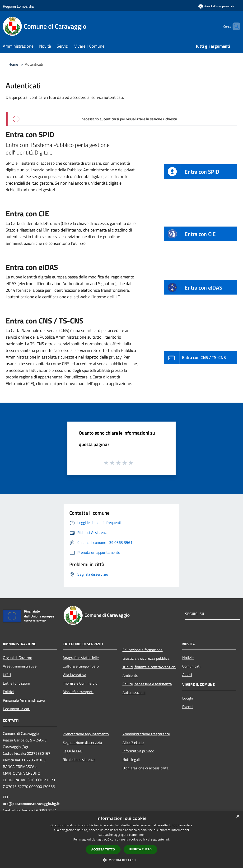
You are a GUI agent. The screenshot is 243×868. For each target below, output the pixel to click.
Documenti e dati (17, 709)
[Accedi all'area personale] (216, 6)
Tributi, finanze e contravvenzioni (149, 667)
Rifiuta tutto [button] (141, 849)
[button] (121, 860)
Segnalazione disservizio (82, 742)
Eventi (187, 707)
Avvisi (187, 675)
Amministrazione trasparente (146, 734)
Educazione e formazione (143, 650)
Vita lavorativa (74, 675)
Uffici (7, 675)
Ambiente (130, 675)
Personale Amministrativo (24, 700)
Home (13, 64)
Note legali (131, 759)
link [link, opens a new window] (167, 839)
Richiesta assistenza (79, 759)
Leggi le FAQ (73, 751)
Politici (8, 692)
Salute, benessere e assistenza (147, 684)
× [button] (238, 816)
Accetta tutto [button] (103, 849)
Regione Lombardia (18, 6)
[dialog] (121, 840)
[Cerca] (234, 26)
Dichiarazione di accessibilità (145, 768)
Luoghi (188, 698)
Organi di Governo (17, 658)
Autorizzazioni (134, 692)
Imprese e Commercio (80, 683)
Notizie (188, 658)
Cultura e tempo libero (81, 666)
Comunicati (191, 666)
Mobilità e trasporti (78, 692)
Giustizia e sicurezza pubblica (146, 658)
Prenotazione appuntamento (86, 734)
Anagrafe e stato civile (81, 658)
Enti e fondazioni (16, 683)
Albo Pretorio (133, 742)
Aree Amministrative (20, 666)
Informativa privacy (138, 751)
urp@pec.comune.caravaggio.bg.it (31, 804)
